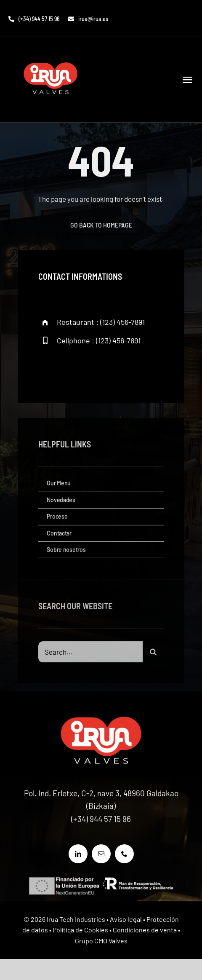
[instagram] (94, 369)
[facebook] (48, 369)
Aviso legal (126, 919)
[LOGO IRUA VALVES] (50, 53)
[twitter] (71, 369)
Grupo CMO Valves (101, 941)
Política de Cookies (80, 930)
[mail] (101, 854)
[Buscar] (153, 653)
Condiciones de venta (145, 930)
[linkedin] (78, 854)
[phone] (124, 854)
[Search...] (90, 653)
